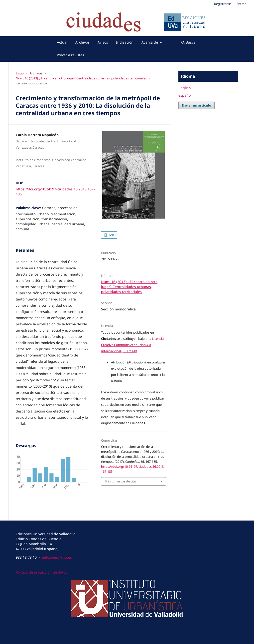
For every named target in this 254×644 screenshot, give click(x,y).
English (185, 88)
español (185, 95)
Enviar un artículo (196, 105)
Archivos (82, 42)
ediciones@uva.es (57, 557)
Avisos (103, 42)
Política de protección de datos (41, 572)
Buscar (189, 42)
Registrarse (222, 4)
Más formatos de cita (120, 481)
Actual (62, 42)
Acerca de (150, 42)
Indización (125, 42)
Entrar (241, 4)
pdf (111, 235)
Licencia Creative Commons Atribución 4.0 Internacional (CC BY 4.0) (132, 345)
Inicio (20, 73)
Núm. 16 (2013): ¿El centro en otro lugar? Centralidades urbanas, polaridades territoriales (81, 78)
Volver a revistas (70, 55)
